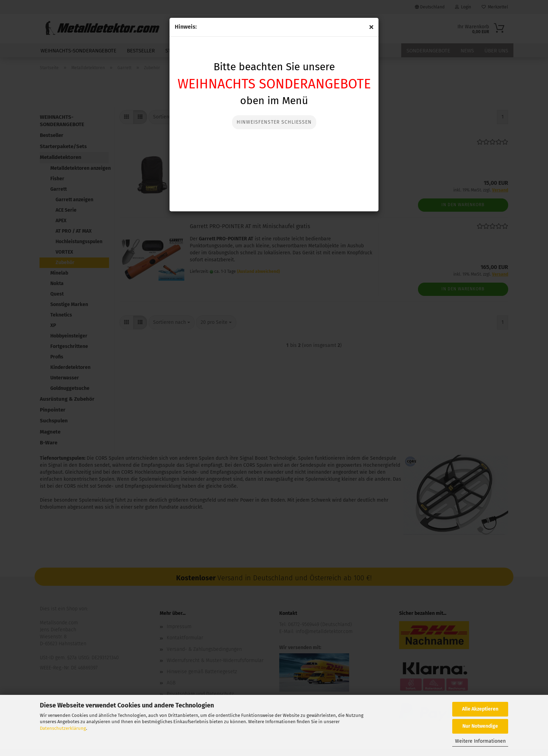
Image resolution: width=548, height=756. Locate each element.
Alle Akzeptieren (480, 709)
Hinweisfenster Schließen (274, 122)
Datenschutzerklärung (63, 728)
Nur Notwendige (480, 726)
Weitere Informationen (480, 741)
